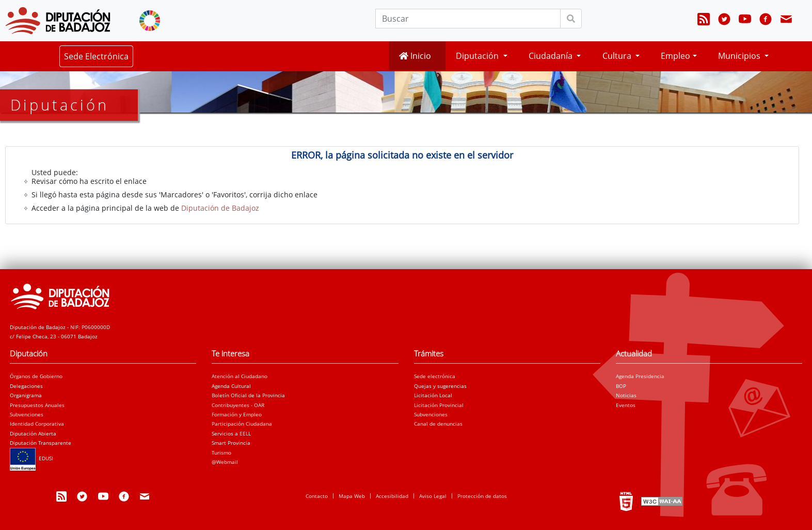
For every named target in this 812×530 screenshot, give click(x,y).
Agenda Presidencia (640, 376)
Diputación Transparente (41, 443)
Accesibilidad (392, 496)
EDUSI (31, 458)
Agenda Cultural (231, 386)
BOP (621, 386)
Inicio (415, 56)
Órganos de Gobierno (36, 376)
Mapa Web (352, 496)
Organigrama (26, 395)
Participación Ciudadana (242, 424)
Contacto (317, 496)
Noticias (626, 395)
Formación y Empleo (237, 414)
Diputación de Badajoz (220, 208)
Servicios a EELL (231, 433)
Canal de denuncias (438, 424)
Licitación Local (433, 395)
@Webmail (225, 462)
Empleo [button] (675, 56)
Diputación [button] (478, 56)
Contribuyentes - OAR (238, 405)
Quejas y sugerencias (440, 386)
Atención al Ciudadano (240, 376)
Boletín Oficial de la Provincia (248, 395)
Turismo (221, 453)
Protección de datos (482, 496)
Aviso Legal (433, 496)
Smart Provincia (231, 443)
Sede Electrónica (96, 56)
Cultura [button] (618, 56)
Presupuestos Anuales (37, 405)
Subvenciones (27, 414)
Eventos (626, 405)
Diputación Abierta (33, 433)
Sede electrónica (435, 376)
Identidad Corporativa (37, 424)
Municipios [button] (740, 56)
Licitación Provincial (439, 405)
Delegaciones (26, 386)
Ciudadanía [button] (552, 56)
